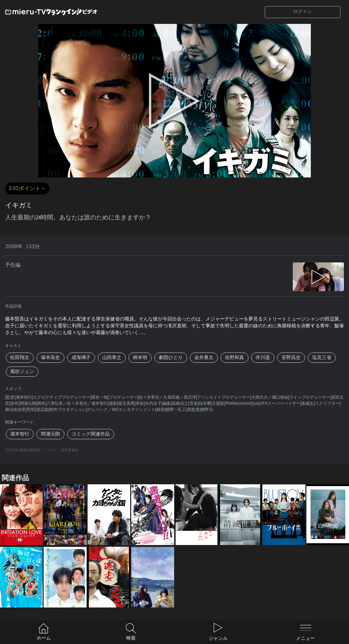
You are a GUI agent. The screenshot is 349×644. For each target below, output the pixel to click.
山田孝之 (112, 357)
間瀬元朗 (50, 434)
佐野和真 (234, 357)
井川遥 (263, 357)
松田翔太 (20, 357)
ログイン (303, 12)
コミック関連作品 (91, 434)
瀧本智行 (20, 434)
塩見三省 (322, 357)
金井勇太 (204, 357)
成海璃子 (81, 357)
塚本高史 (50, 357)
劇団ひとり (171, 357)
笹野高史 (291, 357)
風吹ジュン (22, 371)
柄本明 (140, 357)
